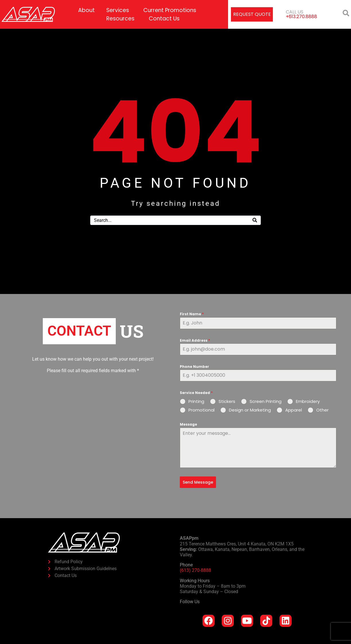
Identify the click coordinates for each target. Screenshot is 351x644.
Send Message (198, 482)
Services (118, 10)
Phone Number (194, 367)
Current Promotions (170, 10)
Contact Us (164, 19)
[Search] (255, 220)
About (86, 10)
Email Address (195, 340)
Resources (120, 19)
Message (188, 424)
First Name (192, 314)
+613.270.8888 (301, 17)
